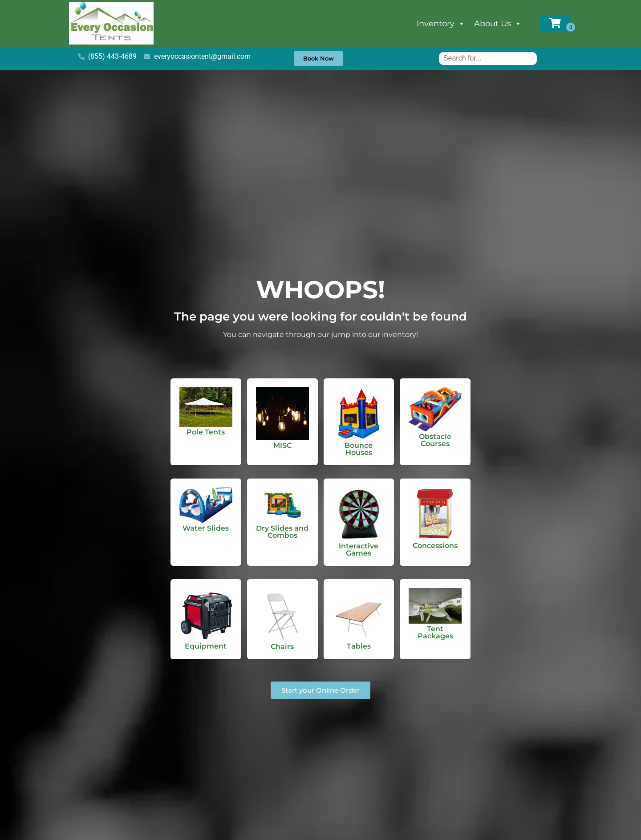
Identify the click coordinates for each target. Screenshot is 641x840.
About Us (498, 24)
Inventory (441, 24)
